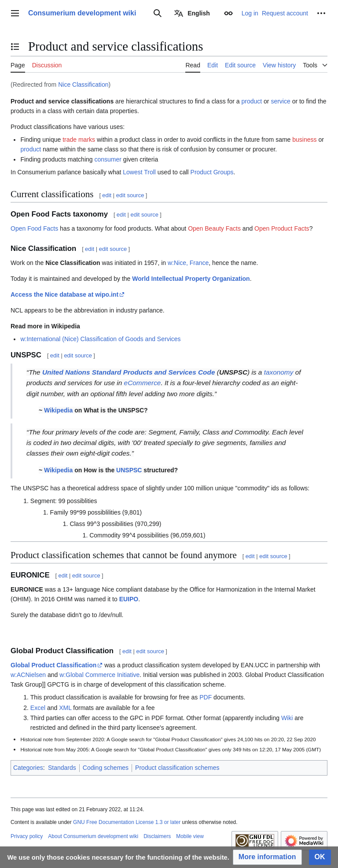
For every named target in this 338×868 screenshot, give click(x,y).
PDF (206, 697)
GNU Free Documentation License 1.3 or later (127, 822)
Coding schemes (106, 768)
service (280, 101)
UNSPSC (129, 470)
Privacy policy (27, 836)
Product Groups (212, 172)
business (304, 140)
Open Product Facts (282, 228)
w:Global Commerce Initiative (99, 675)
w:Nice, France (188, 263)
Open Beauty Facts (214, 228)
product (252, 101)
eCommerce (143, 383)
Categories (28, 768)
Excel (38, 708)
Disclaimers (157, 836)
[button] (267, 857)
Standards (62, 768)
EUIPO (129, 599)
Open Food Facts (34, 228)
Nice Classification (83, 85)
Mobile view (190, 836)
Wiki (287, 718)
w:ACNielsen (28, 675)
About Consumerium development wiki (93, 836)
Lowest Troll (139, 172)
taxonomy (279, 372)
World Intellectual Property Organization (191, 279)
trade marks (79, 140)
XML (65, 708)
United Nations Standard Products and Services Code (129, 372)
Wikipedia (58, 410)
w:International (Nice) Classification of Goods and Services (100, 339)
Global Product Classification (53, 665)
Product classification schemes (177, 768)
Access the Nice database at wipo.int (64, 294)
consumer (108, 159)
